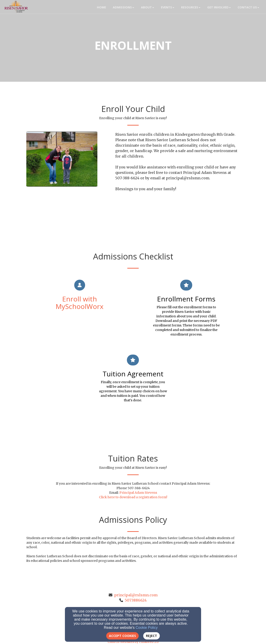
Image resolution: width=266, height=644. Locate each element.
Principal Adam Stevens (138, 493)
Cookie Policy (147, 628)
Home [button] (101, 7)
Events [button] (168, 7)
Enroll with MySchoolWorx (80, 303)
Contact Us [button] (248, 7)
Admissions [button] (123, 7)
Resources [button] (191, 7)
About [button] (148, 7)
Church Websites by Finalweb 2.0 (133, 642)
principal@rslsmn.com (136, 595)
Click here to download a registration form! (133, 497)
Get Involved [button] (219, 7)
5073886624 (136, 600)
